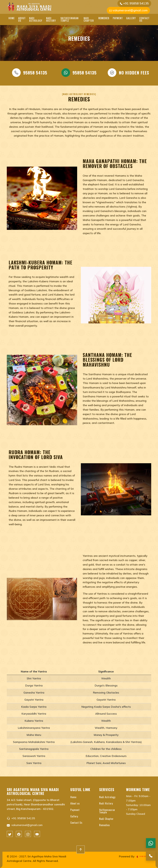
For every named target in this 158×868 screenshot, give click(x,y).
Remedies (104, 18)
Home (12, 18)
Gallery (131, 18)
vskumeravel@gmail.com (128, 10)
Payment (118, 18)
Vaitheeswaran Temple (70, 19)
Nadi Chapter (89, 19)
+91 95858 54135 (134, 3)
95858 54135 (30, 73)
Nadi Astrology (36, 19)
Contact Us (144, 19)
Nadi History (51, 19)
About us (22, 19)
